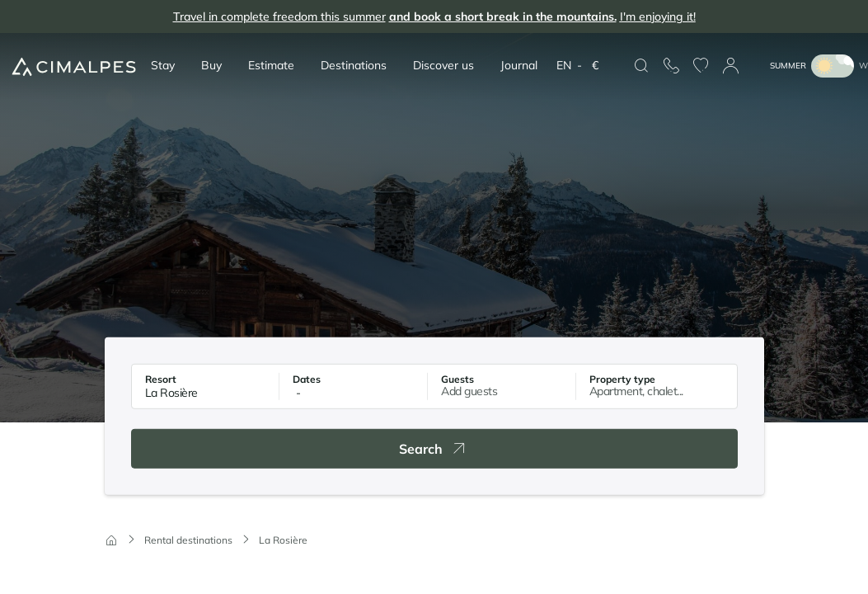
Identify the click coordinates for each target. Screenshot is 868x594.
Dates (307, 379)
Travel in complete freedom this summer (434, 17)
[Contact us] (671, 66)
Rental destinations (188, 540)
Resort (161, 379)
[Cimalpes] (74, 66)
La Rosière (283, 540)
